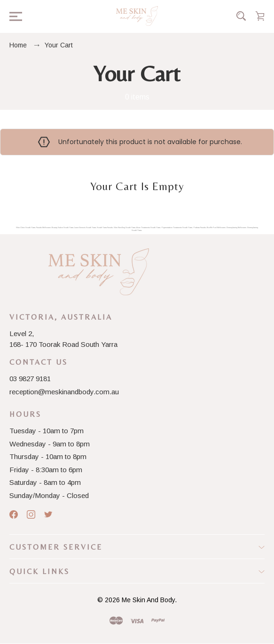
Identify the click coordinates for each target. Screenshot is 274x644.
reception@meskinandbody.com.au (64, 392)
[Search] (241, 16)
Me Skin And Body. (149, 600)
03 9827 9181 (30, 379)
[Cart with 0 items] (260, 16)
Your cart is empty (137, 186)
